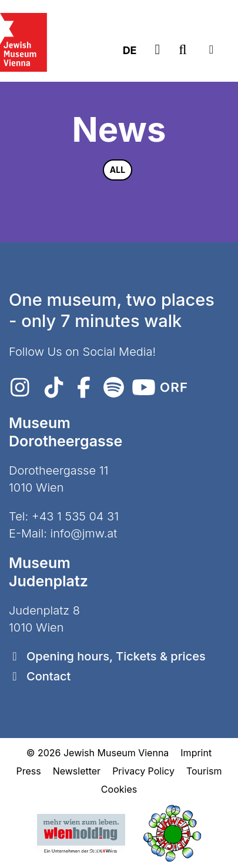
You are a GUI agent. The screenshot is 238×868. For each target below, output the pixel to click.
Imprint (196, 753)
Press (28, 771)
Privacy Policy (143, 771)
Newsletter (77, 771)
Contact (48, 676)
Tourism (204, 771)
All (118, 170)
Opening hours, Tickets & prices (116, 656)
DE (130, 50)
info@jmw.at (84, 533)
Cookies (119, 789)
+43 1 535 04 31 (75, 516)
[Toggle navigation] (211, 50)
